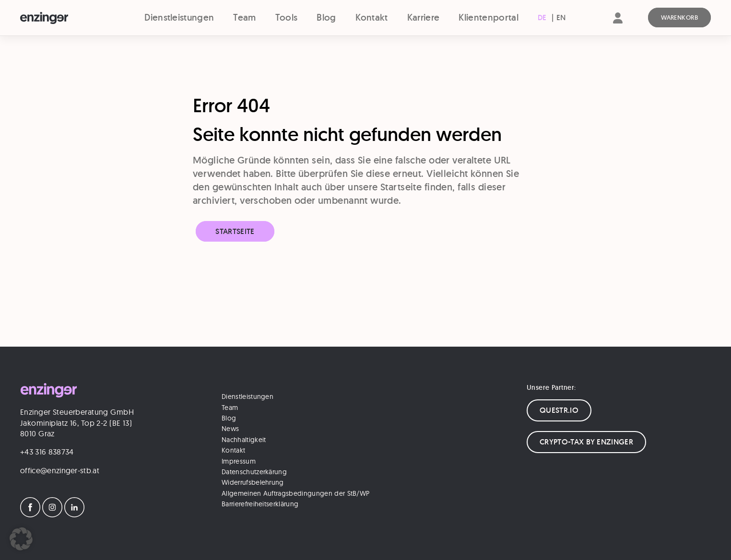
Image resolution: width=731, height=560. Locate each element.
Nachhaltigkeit (244, 440)
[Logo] (62, 18)
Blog (326, 17)
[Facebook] (30, 514)
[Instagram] (52, 514)
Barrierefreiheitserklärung (260, 504)
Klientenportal (488, 17)
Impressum (239, 461)
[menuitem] (542, 18)
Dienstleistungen (179, 17)
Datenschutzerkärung (254, 472)
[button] (21, 539)
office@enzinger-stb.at (60, 470)
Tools (287, 17)
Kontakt (372, 17)
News (230, 429)
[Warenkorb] (679, 18)
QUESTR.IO (559, 410)
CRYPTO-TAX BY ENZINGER (586, 442)
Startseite (235, 231)
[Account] (618, 26)
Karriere (424, 17)
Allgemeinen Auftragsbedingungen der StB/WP (295, 493)
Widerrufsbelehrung (253, 482)
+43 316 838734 (47, 452)
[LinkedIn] (74, 514)
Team (244, 17)
